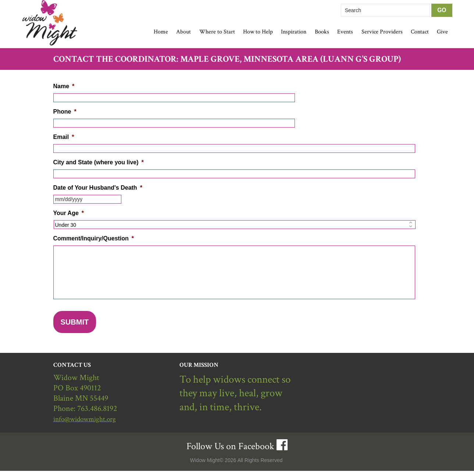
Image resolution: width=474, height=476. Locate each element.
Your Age (69, 213)
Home (161, 32)
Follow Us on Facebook (230, 452)
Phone (65, 112)
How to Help (258, 32)
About (183, 32)
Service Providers (382, 32)
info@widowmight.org (90, 424)
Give (442, 32)
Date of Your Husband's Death (98, 188)
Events (345, 32)
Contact (420, 32)
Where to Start (217, 32)
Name (64, 86)
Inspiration (294, 32)
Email (64, 137)
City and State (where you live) (99, 162)
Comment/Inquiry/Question (94, 238)
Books (322, 32)
